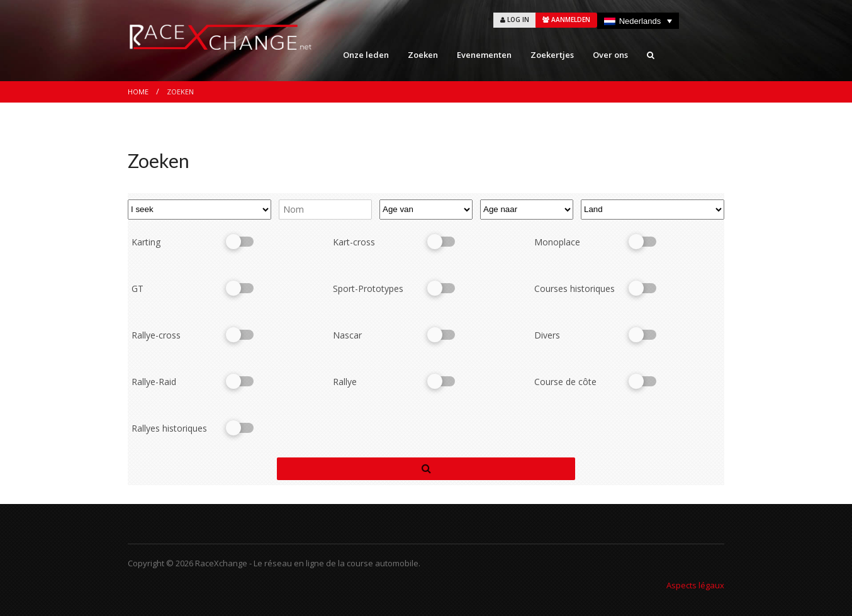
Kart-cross (354, 242)
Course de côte (565, 382)
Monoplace (557, 242)
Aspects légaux (695, 585)
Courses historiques (575, 288)
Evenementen (484, 55)
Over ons (610, 55)
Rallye (345, 382)
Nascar (347, 335)
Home (138, 92)
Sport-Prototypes (368, 288)
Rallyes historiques (169, 428)
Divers (547, 335)
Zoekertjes (552, 55)
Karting (146, 242)
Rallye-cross (156, 335)
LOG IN (515, 20)
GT (137, 288)
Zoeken (423, 55)
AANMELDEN (566, 20)
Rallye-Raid (154, 382)
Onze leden (366, 55)
